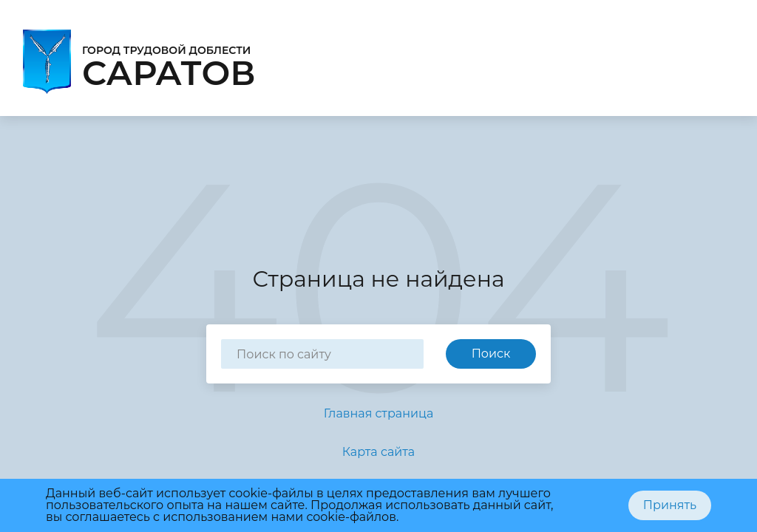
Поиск (491, 354)
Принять (670, 505)
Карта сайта (378, 452)
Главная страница (379, 413)
